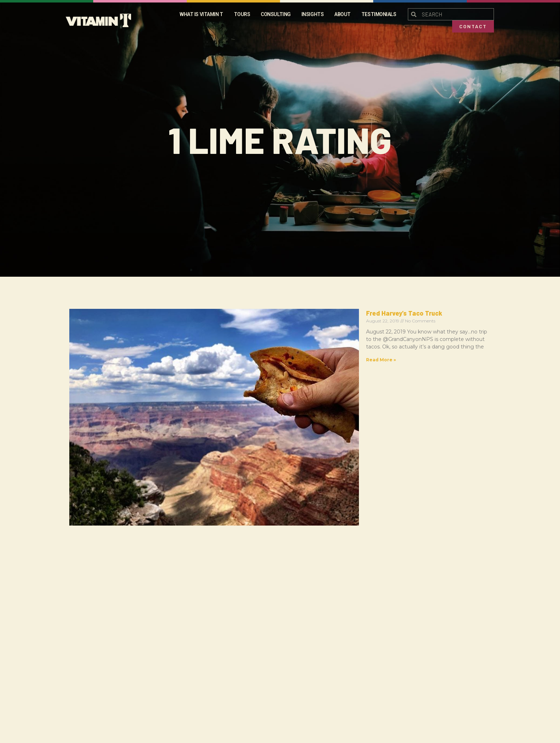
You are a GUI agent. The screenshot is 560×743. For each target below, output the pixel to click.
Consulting (276, 14)
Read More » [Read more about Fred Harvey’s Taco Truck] (197, 352)
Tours (242, 14)
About (342, 14)
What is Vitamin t (201, 14)
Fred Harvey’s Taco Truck (220, 313)
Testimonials (379, 14)
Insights (312, 14)
